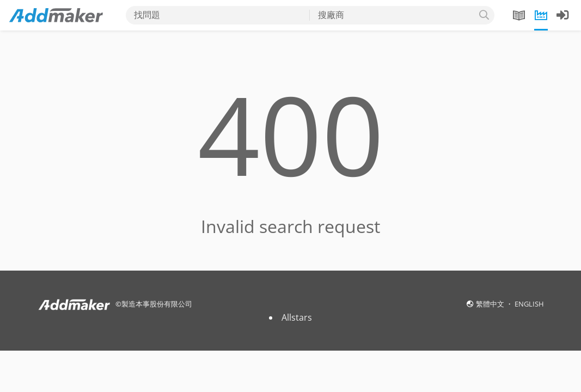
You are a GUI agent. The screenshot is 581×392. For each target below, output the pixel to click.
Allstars (297, 317)
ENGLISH (529, 304)
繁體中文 (491, 304)
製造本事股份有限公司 (157, 304)
